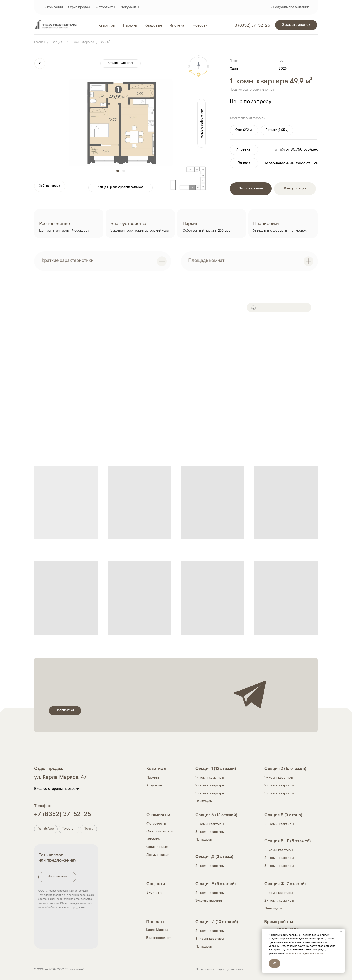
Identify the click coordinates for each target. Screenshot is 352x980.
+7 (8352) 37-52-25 (63, 815)
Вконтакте (154, 893)
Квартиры (156, 769)
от (288, 150)
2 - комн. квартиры (210, 786)
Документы (130, 7)
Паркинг (153, 778)
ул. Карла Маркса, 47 (60, 778)
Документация (158, 855)
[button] (296, 25)
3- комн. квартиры (210, 939)
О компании (53, 7)
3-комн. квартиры (209, 901)
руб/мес (311, 150)
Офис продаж (79, 7)
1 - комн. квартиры (279, 778)
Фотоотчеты (105, 7)
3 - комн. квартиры (210, 794)
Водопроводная (159, 938)
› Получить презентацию (290, 7)
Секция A (58, 42)
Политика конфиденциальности (219, 970)
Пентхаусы (204, 801)
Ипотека (153, 839)
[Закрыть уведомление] (341, 932)
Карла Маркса (157, 930)
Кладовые (154, 786)
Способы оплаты (160, 832)
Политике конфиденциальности (304, 954)
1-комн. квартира (82, 42)
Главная (39, 42)
